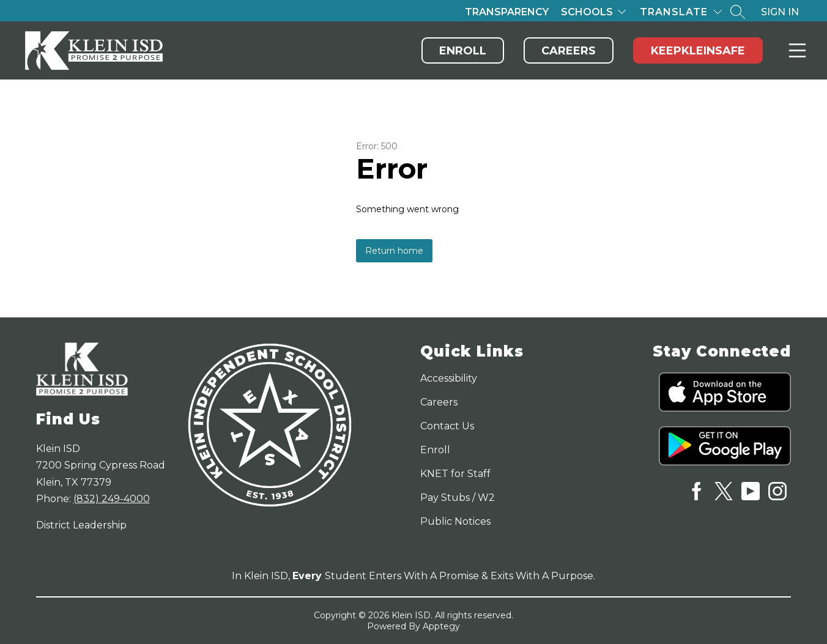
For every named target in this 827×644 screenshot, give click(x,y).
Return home (394, 251)
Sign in (780, 12)
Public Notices (455, 521)
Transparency (507, 12)
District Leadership (81, 525)
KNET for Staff (455, 474)
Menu (795, 50)
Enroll (463, 51)
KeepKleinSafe (698, 51)
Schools (587, 12)
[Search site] (738, 12)
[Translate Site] (681, 12)
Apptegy (441, 626)
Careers (569, 51)
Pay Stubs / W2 (458, 498)
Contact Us (447, 426)
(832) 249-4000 (112, 499)
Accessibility (449, 378)
